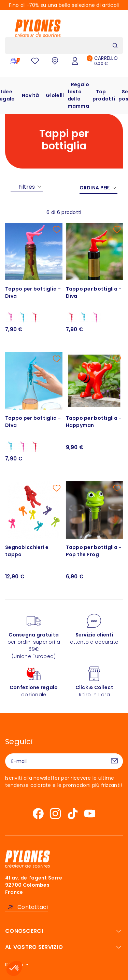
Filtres (27, 187)
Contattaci (33, 907)
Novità (31, 95)
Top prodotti (104, 95)
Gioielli (55, 95)
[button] (14, 968)
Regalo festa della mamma (79, 95)
